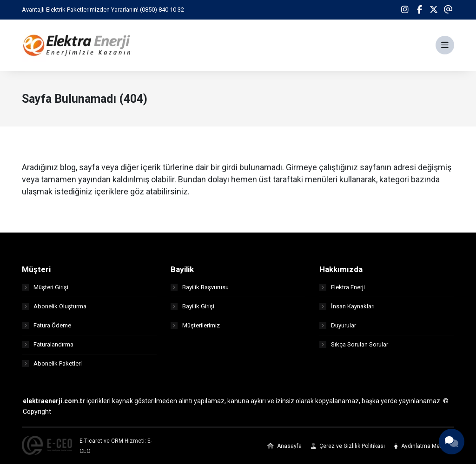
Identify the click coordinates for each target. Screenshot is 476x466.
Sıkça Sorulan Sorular (354, 346)
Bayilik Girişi (192, 308)
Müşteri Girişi (45, 289)
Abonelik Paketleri (52, 365)
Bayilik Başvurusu (200, 289)
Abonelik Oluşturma (54, 308)
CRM (117, 443)
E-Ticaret (91, 443)
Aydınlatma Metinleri (424, 448)
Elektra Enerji (342, 289)
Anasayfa (284, 448)
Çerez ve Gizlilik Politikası (348, 448)
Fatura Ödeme (46, 327)
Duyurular (338, 327)
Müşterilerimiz (195, 327)
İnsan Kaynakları (347, 308)
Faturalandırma (48, 346)
